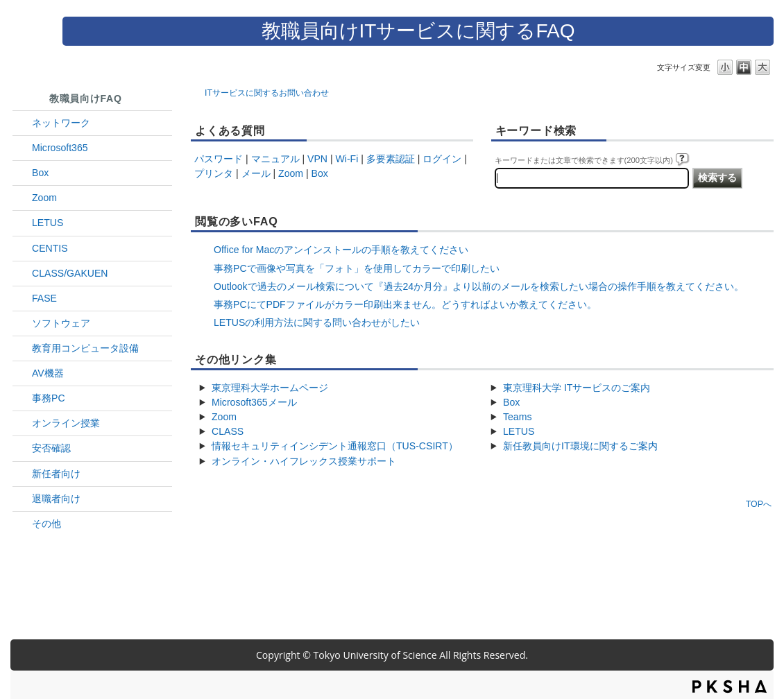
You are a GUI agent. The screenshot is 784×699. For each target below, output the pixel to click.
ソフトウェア (61, 323)
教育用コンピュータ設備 (85, 348)
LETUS (48, 223)
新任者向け (56, 474)
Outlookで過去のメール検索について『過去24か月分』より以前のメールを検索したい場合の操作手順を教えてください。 (479, 286)
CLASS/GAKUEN (70, 273)
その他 (46, 524)
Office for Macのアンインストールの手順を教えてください (341, 250)
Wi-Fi (347, 159)
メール (256, 173)
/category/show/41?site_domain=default (22, 198)
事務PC (49, 398)
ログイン (442, 159)
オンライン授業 (66, 423)
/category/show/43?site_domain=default (22, 173)
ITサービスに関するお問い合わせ (267, 93)
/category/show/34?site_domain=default (22, 123)
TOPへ (759, 504)
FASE (44, 298)
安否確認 (51, 448)
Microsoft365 (60, 148)
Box (40, 173)
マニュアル (275, 159)
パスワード (219, 159)
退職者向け (56, 499)
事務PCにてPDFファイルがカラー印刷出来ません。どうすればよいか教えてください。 (405, 304)
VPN (317, 159)
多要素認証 (391, 159)
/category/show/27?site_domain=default (22, 299)
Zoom (44, 198)
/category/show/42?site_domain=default (22, 223)
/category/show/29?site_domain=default (22, 148)
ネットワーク (61, 123)
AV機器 (48, 373)
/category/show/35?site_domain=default (22, 398)
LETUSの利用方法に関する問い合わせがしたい (317, 322)
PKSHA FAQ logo (730, 687)
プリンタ (214, 173)
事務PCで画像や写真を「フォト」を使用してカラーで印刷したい (357, 268)
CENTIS (50, 248)
